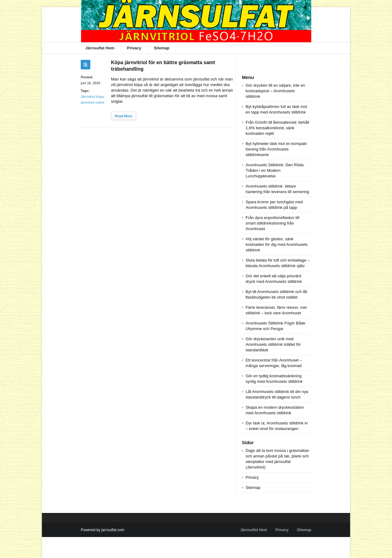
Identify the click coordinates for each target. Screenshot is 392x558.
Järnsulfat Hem (100, 48)
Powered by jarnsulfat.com (102, 530)
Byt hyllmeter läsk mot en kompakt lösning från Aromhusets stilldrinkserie (276, 149)
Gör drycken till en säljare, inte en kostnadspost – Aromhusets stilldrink (275, 91)
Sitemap (162, 48)
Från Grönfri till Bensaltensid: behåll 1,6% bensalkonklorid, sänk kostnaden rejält (277, 128)
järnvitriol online (92, 102)
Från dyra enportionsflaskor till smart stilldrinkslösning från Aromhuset (272, 223)
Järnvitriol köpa (92, 97)
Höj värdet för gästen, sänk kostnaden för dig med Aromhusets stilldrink (277, 244)
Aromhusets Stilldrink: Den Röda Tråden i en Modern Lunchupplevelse (275, 170)
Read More (124, 116)
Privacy (134, 48)
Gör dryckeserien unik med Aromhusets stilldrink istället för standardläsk (273, 344)
